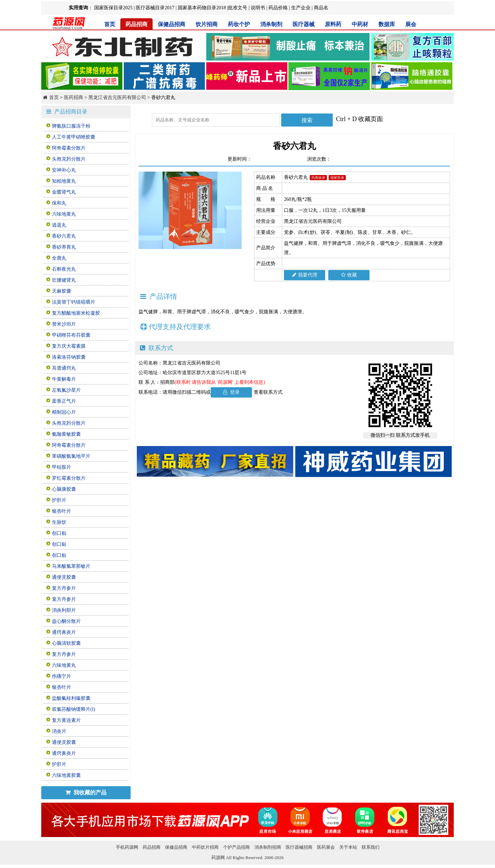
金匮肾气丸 (64, 192)
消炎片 (59, 731)
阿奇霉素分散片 (69, 148)
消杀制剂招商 (268, 847)
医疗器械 (304, 24)
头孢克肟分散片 (69, 159)
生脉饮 (59, 522)
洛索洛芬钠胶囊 (69, 357)
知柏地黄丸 (64, 181)
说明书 (258, 8)
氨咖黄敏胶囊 (66, 434)
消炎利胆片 (64, 610)
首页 (110, 24)
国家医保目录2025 (113, 8)
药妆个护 (239, 24)
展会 (411, 24)
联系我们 (371, 847)
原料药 (333, 24)
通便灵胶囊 (64, 577)
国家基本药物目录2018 (202, 8)
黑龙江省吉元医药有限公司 (117, 97)
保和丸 (59, 203)
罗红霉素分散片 (69, 478)
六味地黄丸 (64, 214)
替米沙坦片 (64, 324)
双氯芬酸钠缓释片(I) (74, 709)
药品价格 (278, 8)
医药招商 (74, 97)
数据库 (387, 24)
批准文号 (238, 8)
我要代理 (305, 275)
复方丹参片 (64, 588)
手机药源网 (127, 847)
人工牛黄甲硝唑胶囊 (74, 137)
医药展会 (326, 847)
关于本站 (348, 847)
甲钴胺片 (62, 467)
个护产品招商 (236, 847)
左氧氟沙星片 (66, 390)
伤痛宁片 (62, 676)
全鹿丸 (59, 258)
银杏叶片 (62, 511)
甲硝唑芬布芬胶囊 (71, 335)
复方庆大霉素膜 (69, 346)
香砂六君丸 (64, 236)
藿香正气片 (64, 401)
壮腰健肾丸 (64, 280)
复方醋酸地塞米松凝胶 (76, 313)
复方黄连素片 (66, 720)
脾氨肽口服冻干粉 (71, 126)
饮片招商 (207, 24)
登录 (232, 392)
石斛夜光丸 (64, 269)
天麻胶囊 (62, 291)
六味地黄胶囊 (66, 775)
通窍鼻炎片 (64, 632)
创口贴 (59, 533)
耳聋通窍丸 (64, 368)
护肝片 (59, 500)
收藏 (349, 275)
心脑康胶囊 (64, 489)
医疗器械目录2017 (155, 8)
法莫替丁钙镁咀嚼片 (74, 302)
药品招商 (136, 24)
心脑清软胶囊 (66, 643)
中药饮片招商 (205, 847)
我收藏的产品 (86, 793)
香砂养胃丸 (64, 247)
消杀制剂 (271, 24)
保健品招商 (172, 24)
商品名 (321, 8)
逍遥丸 (59, 225)
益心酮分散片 (66, 621)
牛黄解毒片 (64, 379)
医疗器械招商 (299, 847)
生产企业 (301, 8)
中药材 (360, 24)
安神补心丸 (64, 170)
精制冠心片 (64, 412)
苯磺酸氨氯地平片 (71, 456)
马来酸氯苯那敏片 (71, 566)
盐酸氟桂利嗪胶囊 (71, 698)
